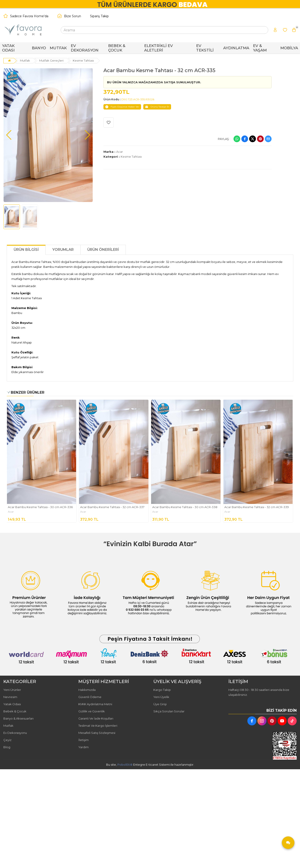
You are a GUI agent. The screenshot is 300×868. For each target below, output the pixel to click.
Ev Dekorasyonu (15, 733)
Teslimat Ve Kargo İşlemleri (98, 726)
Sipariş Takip (99, 16)
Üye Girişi (160, 704)
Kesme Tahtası (83, 60)
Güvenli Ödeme (90, 697)
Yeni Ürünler (12, 690)
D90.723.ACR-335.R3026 (138, 99)
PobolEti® (125, 765)
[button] (9, 135)
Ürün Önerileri (103, 250)
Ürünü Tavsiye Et (157, 107)
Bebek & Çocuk (15, 711)
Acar (120, 152)
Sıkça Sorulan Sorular (169, 711)
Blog (7, 747)
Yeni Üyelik (161, 697)
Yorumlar (63, 250)
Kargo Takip (162, 690)
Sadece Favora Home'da (29, 16)
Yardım (84, 747)
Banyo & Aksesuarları (18, 718)
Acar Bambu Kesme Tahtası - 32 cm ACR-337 (112, 507)
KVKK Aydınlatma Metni (95, 704)
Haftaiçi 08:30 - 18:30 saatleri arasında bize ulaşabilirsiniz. (259, 692)
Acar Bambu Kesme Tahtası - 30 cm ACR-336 (40, 507)
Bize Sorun (73, 16)
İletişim (84, 740)
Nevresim (10, 697)
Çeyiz (7, 740)
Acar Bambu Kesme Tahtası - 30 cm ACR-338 (185, 507)
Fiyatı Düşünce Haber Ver (122, 107)
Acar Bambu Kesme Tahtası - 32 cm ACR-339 (257, 507)
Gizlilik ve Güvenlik (92, 711)
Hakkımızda (87, 690)
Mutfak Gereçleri (51, 60)
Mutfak (25, 60)
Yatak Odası (12, 704)
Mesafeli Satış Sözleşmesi (97, 733)
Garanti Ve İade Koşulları (96, 718)
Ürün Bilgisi (26, 250)
